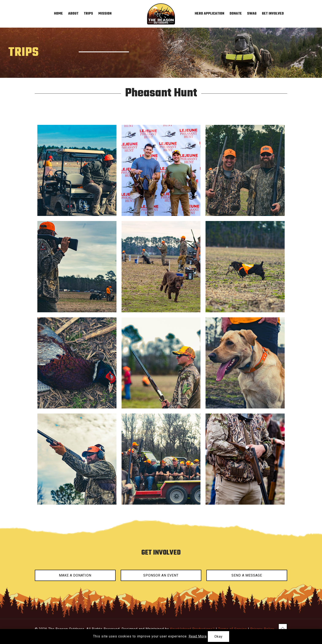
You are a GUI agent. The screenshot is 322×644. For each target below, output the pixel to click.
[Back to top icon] (283, 628)
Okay (218, 637)
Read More (198, 636)
